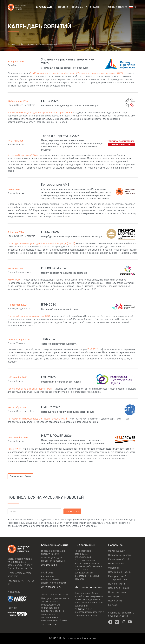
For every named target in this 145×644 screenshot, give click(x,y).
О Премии (113, 568)
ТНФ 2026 (93, 349)
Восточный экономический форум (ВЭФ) (29, 316)
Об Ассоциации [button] (45, 7)
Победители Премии (119, 588)
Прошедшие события (20, 476)
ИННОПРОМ (14, 280)
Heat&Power (14, 449)
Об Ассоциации (117, 551)
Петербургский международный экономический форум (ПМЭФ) (41, 243)
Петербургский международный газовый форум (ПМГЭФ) (38, 419)
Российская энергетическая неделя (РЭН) (30, 389)
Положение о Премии (120, 572)
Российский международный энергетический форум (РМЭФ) (40, 113)
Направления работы (119, 555)
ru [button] (133, 7)
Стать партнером (117, 592)
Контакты (95, 7)
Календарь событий (119, 559)
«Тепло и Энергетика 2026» (23, 155)
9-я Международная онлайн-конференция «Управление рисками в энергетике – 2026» (77, 73)
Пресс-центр (79, 7)
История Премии (117, 584)
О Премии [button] (63, 7)
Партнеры (114, 596)
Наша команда (116, 564)
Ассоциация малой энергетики (80, 638)
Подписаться (72, 511)
